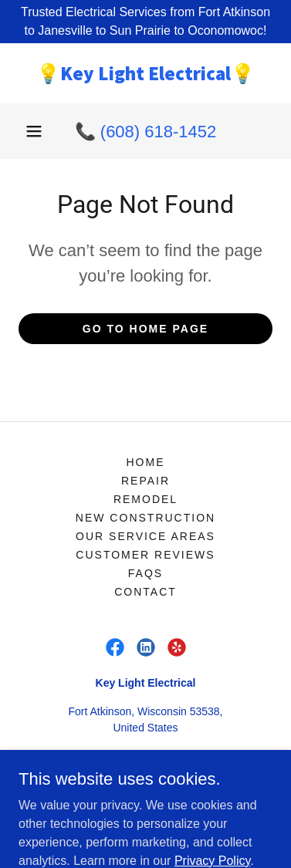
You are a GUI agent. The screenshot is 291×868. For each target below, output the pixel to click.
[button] (34, 131)
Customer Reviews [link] (145, 555)
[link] (145, 73)
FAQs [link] (145, 573)
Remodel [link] (145, 499)
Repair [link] (145, 481)
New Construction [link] (145, 518)
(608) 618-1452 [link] (158, 132)
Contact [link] (145, 592)
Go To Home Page (145, 329)
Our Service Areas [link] (145, 536)
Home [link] (145, 462)
